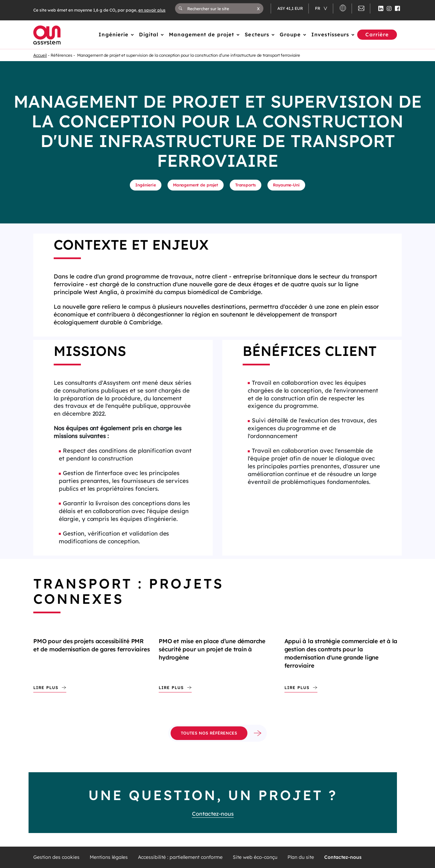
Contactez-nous (213, 814)
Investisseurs (330, 34)
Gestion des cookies (56, 857)
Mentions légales (109, 857)
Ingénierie (114, 34)
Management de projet (202, 34)
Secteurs (257, 34)
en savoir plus (152, 10)
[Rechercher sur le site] (222, 8)
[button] (258, 8)
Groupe (290, 34)
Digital (149, 34)
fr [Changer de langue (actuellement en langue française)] (318, 8)
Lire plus (46, 688)
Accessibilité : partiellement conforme (180, 857)
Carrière (377, 34)
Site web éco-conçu (255, 857)
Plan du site (301, 857)
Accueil (40, 55)
